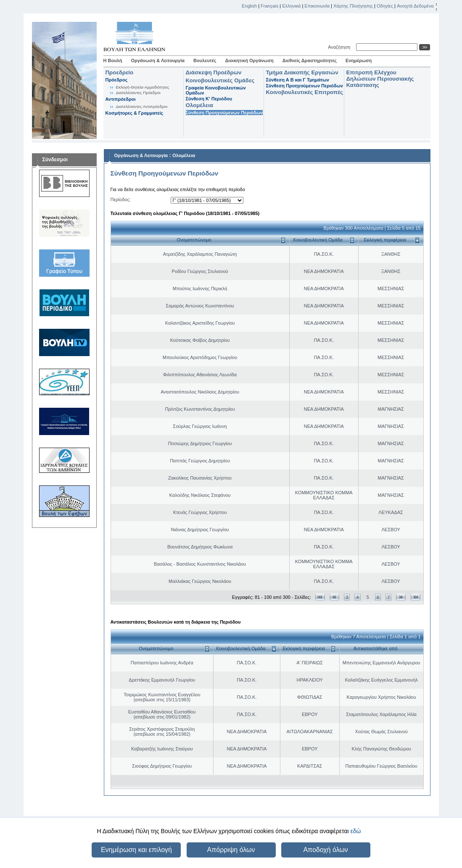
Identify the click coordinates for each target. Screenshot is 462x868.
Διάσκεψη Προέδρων (214, 72)
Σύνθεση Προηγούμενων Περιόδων (224, 113)
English (249, 6)
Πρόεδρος (117, 80)
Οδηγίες (385, 6)
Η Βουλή (113, 60)
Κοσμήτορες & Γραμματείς (135, 113)
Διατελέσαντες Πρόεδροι (138, 93)
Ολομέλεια (199, 105)
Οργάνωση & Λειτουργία (158, 60)
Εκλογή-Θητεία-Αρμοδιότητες (143, 87)
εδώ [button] (355, 831)
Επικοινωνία (317, 6)
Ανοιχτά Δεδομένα (415, 6)
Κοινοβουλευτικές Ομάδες (220, 80)
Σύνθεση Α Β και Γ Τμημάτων (298, 80)
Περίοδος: (121, 199)
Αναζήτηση (340, 47)
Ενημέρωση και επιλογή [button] (136, 850)
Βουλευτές (205, 60)
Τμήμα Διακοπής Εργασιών (302, 72)
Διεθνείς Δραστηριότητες (310, 60)
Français (269, 6)
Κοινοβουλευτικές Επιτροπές (305, 92)
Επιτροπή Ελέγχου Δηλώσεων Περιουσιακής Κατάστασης (380, 79)
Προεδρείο (120, 72)
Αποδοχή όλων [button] (325, 850)
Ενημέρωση (359, 60)
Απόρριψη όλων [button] (231, 850)
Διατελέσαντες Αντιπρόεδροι (142, 106)
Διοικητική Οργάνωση (249, 60)
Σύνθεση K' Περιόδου (209, 99)
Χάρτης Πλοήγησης (353, 6)
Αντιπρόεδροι (121, 99)
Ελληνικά (291, 6)
